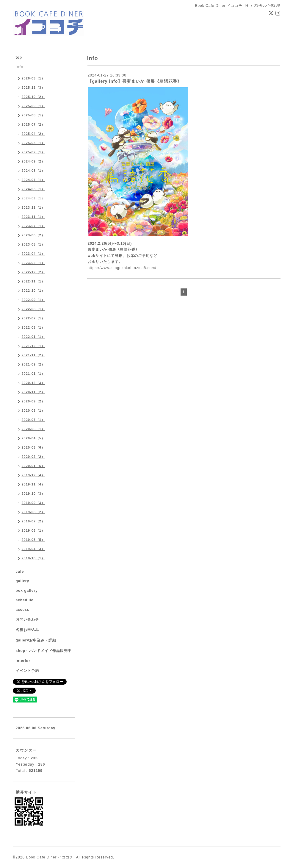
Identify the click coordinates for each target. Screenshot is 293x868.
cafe (20, 572)
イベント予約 (27, 671)
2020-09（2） (33, 401)
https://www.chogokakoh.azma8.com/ (122, 268)
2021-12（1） (33, 346)
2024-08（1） (33, 171)
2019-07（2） (33, 521)
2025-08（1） (33, 115)
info (20, 67)
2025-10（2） (33, 97)
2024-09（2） (33, 161)
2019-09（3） (33, 503)
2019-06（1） (33, 530)
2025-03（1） (33, 143)
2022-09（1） (33, 300)
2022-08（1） (33, 309)
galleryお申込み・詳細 (36, 640)
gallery (23, 581)
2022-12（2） (33, 272)
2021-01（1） (33, 374)
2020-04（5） (33, 438)
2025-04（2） (33, 134)
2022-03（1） (33, 327)
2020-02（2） (33, 457)
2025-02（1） (33, 152)
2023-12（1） (33, 207)
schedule (25, 600)
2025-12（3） (33, 88)
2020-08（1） (33, 410)
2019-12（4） (33, 475)
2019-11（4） (33, 484)
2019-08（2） (33, 512)
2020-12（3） (33, 383)
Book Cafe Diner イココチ (50, 857)
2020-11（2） (33, 392)
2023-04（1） (33, 254)
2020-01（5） (33, 466)
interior (23, 661)
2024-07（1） (33, 180)
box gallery (27, 591)
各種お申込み (27, 630)
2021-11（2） (33, 355)
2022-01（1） (33, 337)
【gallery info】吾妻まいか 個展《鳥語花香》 (135, 81)
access (23, 610)
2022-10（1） (33, 291)
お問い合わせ (27, 619)
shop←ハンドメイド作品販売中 (44, 651)
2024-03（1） (33, 189)
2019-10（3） (33, 494)
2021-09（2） (33, 364)
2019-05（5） (33, 540)
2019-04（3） (33, 549)
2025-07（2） (33, 124)
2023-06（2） (33, 235)
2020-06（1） (33, 429)
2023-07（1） (33, 226)
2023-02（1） (33, 263)
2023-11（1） (33, 217)
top (19, 57)
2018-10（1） (33, 558)
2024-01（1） (33, 198)
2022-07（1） (33, 318)
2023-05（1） (33, 244)
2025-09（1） (33, 106)
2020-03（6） (33, 447)
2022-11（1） (33, 281)
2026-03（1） (33, 78)
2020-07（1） (33, 420)
